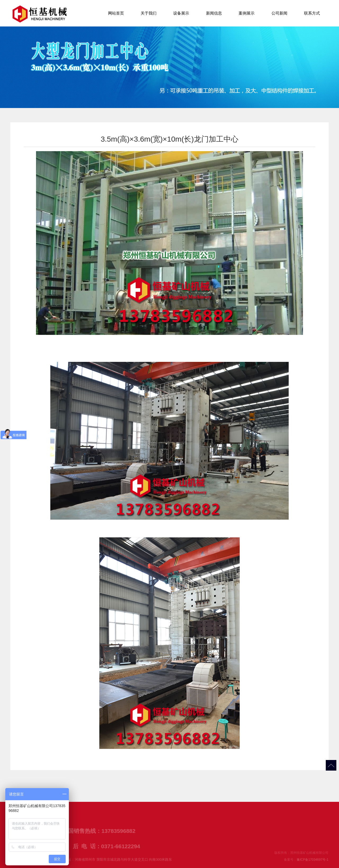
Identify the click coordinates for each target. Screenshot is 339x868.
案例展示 (247, 13)
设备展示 (181, 13)
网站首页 (116, 13)
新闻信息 (214, 13)
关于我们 (149, 13)
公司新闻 (279, 13)
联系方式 (312, 13)
